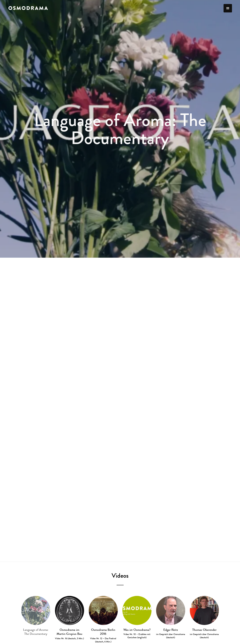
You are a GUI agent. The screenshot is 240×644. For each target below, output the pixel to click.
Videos (120, 576)
